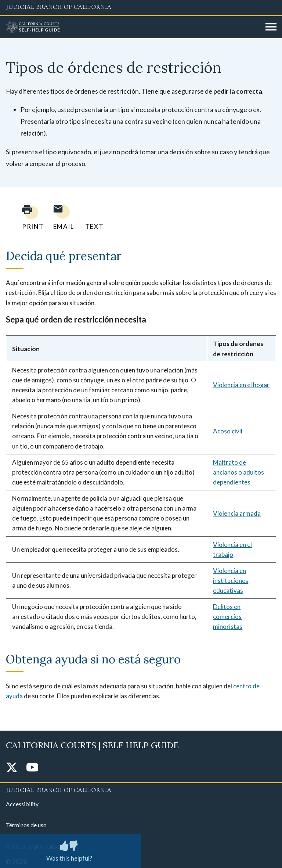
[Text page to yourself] (93, 217)
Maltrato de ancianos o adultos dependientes (238, 472)
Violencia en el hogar (241, 385)
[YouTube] (32, 768)
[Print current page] (29, 217)
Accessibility (22, 804)
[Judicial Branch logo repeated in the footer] (141, 789)
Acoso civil (228, 431)
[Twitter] (12, 768)
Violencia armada (237, 513)
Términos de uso (26, 825)
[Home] (133, 27)
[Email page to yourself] (62, 217)
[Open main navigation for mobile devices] (271, 27)
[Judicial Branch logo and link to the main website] (141, 7)
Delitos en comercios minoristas (228, 617)
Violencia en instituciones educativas (231, 581)
